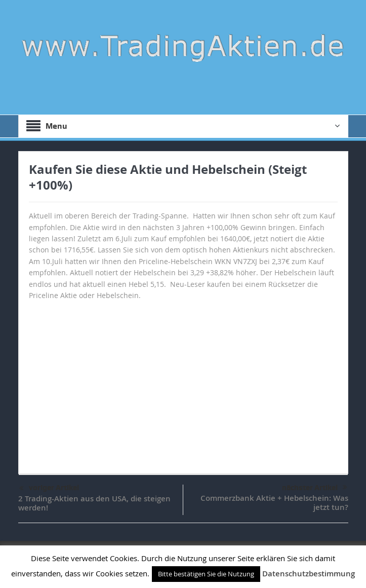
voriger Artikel (49, 489)
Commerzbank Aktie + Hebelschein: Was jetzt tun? (274, 503)
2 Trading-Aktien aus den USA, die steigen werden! (94, 503)
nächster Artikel (315, 488)
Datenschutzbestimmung (309, 574)
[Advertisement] (183, 382)
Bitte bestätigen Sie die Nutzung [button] (206, 574)
